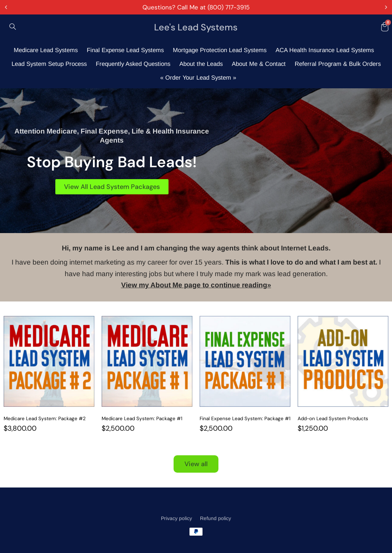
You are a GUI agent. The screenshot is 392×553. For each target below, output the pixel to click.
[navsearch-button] (13, 27)
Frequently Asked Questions (133, 64)
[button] (6, 7)
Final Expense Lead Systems (125, 50)
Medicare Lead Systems (46, 50)
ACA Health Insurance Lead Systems (325, 50)
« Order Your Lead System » (198, 78)
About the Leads (201, 64)
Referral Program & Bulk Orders (338, 64)
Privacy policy (176, 518)
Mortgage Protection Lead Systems (220, 50)
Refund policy (216, 518)
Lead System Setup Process (49, 64)
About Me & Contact (259, 64)
